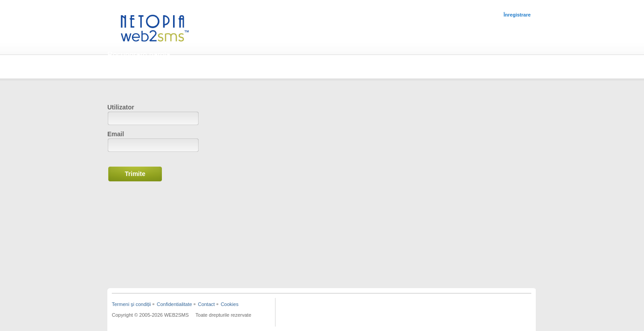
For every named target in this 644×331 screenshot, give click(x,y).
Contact (206, 304)
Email (116, 134)
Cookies (229, 304)
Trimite (135, 174)
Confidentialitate (174, 304)
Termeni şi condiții (131, 304)
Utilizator (121, 107)
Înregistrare (517, 15)
